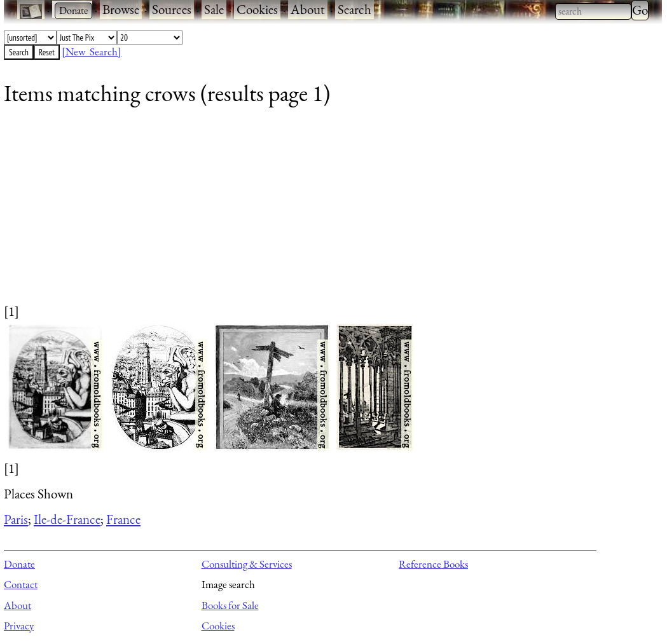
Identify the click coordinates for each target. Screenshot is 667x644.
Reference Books (433, 564)
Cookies (257, 9)
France (123, 519)
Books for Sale (230, 605)
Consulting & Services (247, 564)
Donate (19, 564)
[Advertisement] (325, 213)
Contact (21, 584)
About (308, 9)
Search (354, 9)
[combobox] (593, 11)
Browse (121, 9)
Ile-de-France (67, 519)
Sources (172, 9)
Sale (214, 9)
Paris (16, 519)
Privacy (19, 626)
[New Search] (92, 51)
